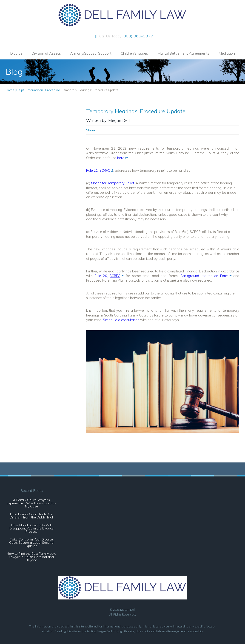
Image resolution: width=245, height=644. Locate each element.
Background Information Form (206, 276)
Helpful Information (30, 90)
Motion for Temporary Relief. (113, 183)
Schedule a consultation (121, 320)
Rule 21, (100, 170)
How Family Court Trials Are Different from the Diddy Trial (31, 516)
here (122, 158)
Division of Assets (46, 53)
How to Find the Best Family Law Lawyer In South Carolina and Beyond (31, 557)
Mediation (227, 53)
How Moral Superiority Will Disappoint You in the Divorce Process (31, 528)
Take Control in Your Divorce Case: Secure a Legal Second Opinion (31, 543)
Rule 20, (109, 276)
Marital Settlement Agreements (183, 53)
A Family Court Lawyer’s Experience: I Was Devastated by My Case (31, 503)
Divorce (16, 53)
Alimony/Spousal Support (91, 53)
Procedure (53, 90)
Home (10, 90)
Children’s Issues (134, 53)
